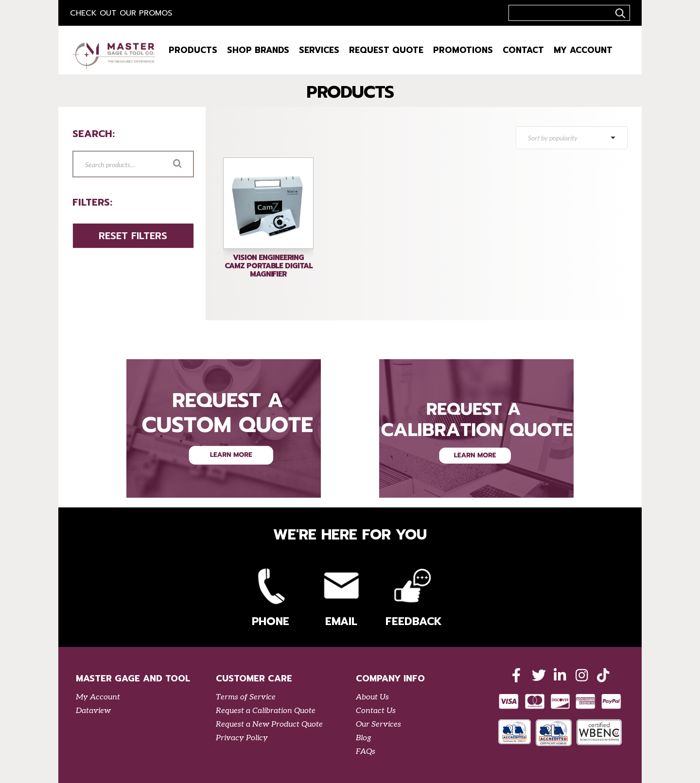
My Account (583, 50)
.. (619, 13)
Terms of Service (246, 697)
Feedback (412, 596)
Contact (523, 50)
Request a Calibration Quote (266, 711)
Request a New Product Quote (269, 724)
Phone (270, 596)
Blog (364, 738)
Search (191, 165)
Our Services (378, 724)
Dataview (93, 711)
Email (341, 596)
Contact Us (376, 711)
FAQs (366, 752)
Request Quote (386, 50)
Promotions (463, 50)
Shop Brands (258, 50)
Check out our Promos (121, 13)
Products (193, 50)
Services (319, 50)
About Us (372, 697)
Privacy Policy (242, 738)
